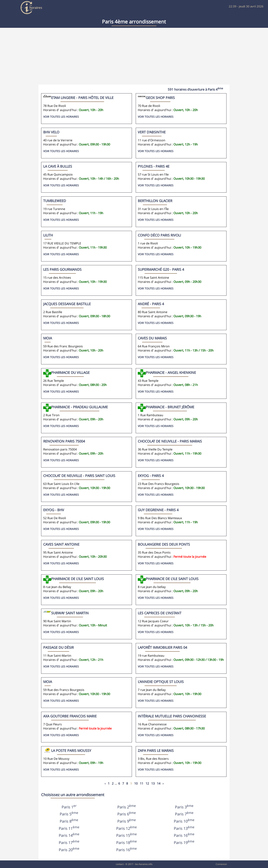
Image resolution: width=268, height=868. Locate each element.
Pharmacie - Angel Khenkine (171, 373)
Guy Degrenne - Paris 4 (158, 510)
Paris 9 (127, 821)
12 (147, 783)
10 (136, 783)
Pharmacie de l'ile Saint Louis (172, 579)
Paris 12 (127, 828)
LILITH (48, 235)
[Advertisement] (134, 56)
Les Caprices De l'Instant (160, 613)
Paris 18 (127, 843)
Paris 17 (69, 843)
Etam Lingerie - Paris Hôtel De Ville (82, 98)
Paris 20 (69, 850)
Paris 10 (184, 821)
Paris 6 (127, 814)
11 (142, 783)
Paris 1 (69, 807)
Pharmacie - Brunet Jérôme (170, 407)
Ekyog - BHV (54, 510)
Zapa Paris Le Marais (156, 751)
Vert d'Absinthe (152, 132)
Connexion (221, 864)
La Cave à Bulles (58, 166)
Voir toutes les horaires (61, 117)
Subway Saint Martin (70, 613)
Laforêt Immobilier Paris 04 (162, 647)
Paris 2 (127, 807)
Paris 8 (69, 821)
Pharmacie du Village (70, 373)
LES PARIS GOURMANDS (62, 269)
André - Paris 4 (151, 304)
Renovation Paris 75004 (64, 441)
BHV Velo (51, 132)
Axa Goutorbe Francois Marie (70, 716)
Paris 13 (184, 828)
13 (153, 783)
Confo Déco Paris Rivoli (159, 235)
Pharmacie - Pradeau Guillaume (80, 407)
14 (159, 783)
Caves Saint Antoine (61, 544)
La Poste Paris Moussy (71, 751)
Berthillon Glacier (155, 201)
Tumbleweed (55, 201)
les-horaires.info (144, 864)
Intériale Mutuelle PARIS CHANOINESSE (172, 716)
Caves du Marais (152, 338)
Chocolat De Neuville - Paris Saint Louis (79, 476)
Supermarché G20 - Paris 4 (161, 269)
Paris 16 (184, 835)
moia (48, 338)
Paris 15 (127, 835)
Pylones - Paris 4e (154, 166)
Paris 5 (69, 814)
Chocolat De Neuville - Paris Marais (170, 441)
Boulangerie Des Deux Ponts (164, 544)
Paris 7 (184, 814)
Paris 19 (184, 843)
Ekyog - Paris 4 (151, 476)
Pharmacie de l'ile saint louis (78, 579)
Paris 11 (69, 828)
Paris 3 (184, 807)
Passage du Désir (58, 647)
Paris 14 (69, 835)
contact (120, 864)
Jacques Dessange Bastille (67, 304)
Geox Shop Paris (160, 98)
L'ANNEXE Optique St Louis (161, 682)
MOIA (48, 682)
